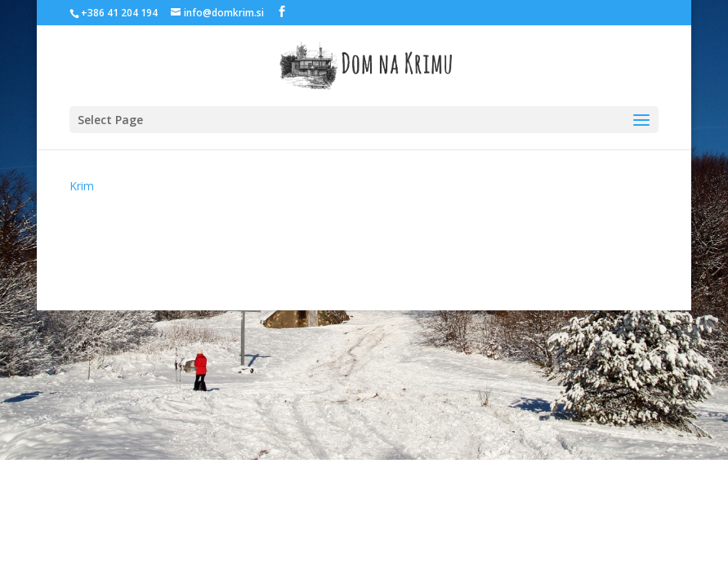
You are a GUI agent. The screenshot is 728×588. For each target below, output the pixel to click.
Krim (82, 186)
